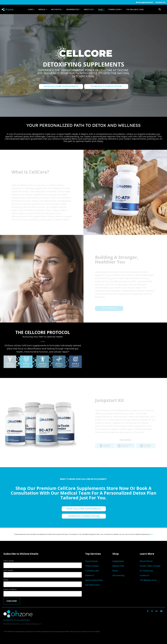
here (151, 534)
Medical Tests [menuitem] (118, 566)
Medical (43, 9)
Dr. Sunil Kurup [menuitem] (146, 571)
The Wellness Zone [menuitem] (148, 580)
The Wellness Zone (135, 9)
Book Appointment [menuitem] (144, 2)
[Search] (160, 9)
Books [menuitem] (115, 571)
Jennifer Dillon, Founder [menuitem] (150, 566)
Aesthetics (57, 9)
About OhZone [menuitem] (146, 561)
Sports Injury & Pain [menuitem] (94, 580)
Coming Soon (115, 9)
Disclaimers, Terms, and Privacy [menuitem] (17, 620)
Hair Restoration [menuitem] (92, 585)
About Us (89, 9)
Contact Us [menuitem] (160, 2)
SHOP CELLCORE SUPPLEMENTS (61, 86)
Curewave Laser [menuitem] (92, 571)
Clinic (31, 9)
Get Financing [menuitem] (118, 575)
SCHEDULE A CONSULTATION (106, 86)
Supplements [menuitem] (118, 561)
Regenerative (73, 9)
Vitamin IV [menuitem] (90, 575)
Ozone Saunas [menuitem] (91, 561)
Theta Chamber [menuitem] (92, 566)
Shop (101, 9)
